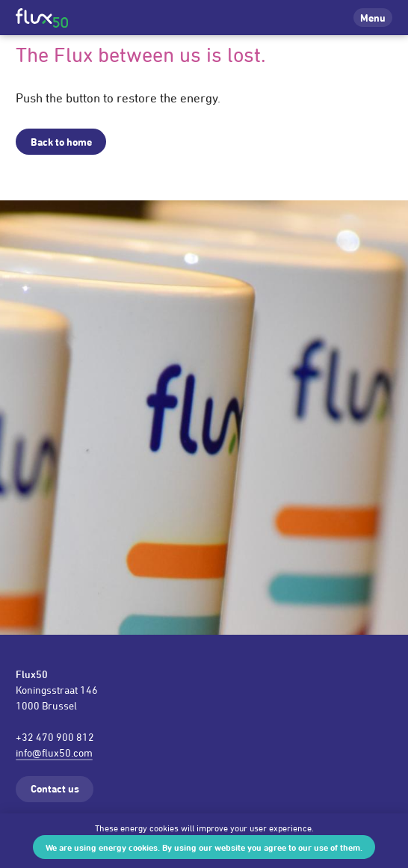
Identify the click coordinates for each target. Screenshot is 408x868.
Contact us (55, 788)
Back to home (61, 142)
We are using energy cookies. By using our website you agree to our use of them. (204, 847)
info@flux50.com (54, 752)
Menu (373, 18)
